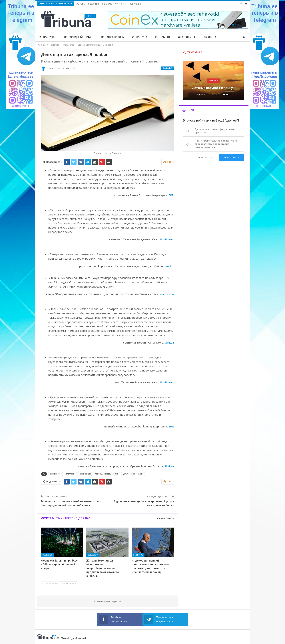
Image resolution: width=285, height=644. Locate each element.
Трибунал (48, 37)
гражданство (56, 474)
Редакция (94, 4)
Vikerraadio (167, 294)
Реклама (107, 4)
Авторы (81, 4)
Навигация (135, 4)
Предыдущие (50, 584)
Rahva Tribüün (113, 37)
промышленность (103, 474)
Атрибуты (186, 37)
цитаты (126, 474)
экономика (138, 474)
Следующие (68, 584)
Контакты (121, 4)
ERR (171, 195)
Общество (168, 68)
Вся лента (209, 37)
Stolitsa (169, 342)
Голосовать (232, 158)
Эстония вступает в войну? (214, 88)
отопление (71, 474)
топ (117, 474)
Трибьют (163, 37)
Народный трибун (79, 37)
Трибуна (140, 37)
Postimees (167, 239)
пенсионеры (85, 474)
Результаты (205, 158)
